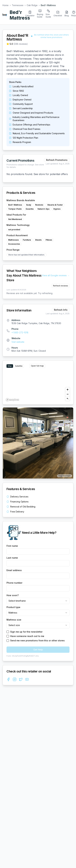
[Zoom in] (68, 390)
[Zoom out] (68, 394)
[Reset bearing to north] (68, 399)
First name (12, 546)
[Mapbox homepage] (12, 400)
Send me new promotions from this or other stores (37, 640)
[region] (38, 382)
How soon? (13, 595)
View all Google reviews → (56, 275)
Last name (12, 558)
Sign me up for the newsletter (26, 632)
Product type (13, 607)
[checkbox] (8, 632)
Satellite (19, 366)
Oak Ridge (32, 5)
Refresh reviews (61, 286)
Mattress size (14, 620)
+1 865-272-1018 (20, 332)
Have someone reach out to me (27, 636)
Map (10, 366)
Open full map (37, 366)
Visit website (18, 342)
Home (6, 5)
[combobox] (38, 601)
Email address (14, 570)
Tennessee (18, 5)
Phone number (14, 583)
